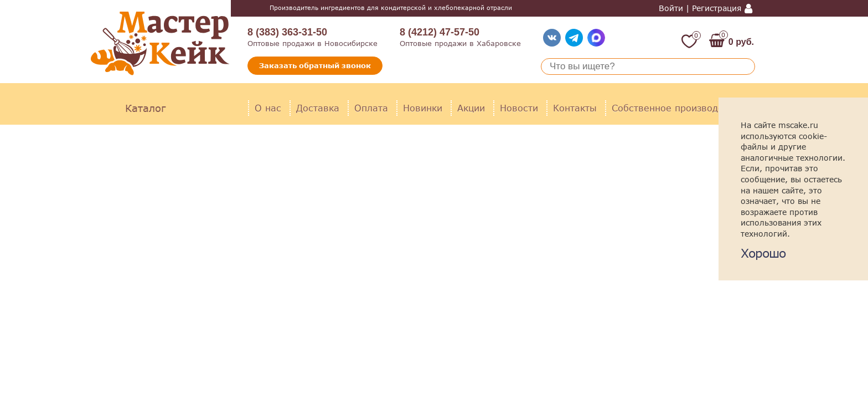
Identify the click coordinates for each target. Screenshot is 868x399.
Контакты (575, 108)
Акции (471, 108)
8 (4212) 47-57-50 (440, 32)
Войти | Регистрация (700, 8)
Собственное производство (675, 108)
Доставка (318, 108)
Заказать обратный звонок (315, 65)
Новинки (423, 108)
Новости (519, 108)
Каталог (145, 108)
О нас (268, 108)
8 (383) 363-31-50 (287, 32)
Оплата (371, 108)
